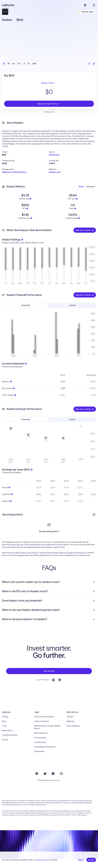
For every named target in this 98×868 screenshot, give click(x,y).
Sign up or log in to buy (49, 104)
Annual (72, 305)
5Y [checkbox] (29, 64)
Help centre (7, 730)
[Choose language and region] (85, 5)
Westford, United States (14, 172)
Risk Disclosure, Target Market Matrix (47, 727)
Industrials (54, 155)
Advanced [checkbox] (91, 187)
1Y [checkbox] (24, 64)
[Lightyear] (8, 5)
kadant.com (55, 172)
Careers (70, 717)
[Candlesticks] (94, 64)
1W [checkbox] (9, 64)
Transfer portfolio (10, 735)
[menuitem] (49, 582)
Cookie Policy (42, 860)
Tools (4, 726)
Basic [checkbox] (81, 187)
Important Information (44, 717)
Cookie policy (40, 742)
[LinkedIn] (53, 774)
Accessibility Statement (45, 747)
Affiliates (71, 721)
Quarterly (26, 305)
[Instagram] (61, 774)
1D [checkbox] (4, 64)
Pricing (5, 717)
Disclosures (39, 751)
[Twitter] (45, 774)
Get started (49, 671)
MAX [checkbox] (34, 64)
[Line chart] (89, 64)
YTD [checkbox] (19, 64)
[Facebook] (37, 774)
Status (5, 740)
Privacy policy (40, 738)
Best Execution (41, 733)
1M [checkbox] (13, 64)
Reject (81, 860)
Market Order (49, 83)
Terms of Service (42, 721)
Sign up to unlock (85, 230)
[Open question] (94, 582)
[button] (26, 152)
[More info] (94, 515)
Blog (4, 721)
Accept (91, 860)
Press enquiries (73, 726)
